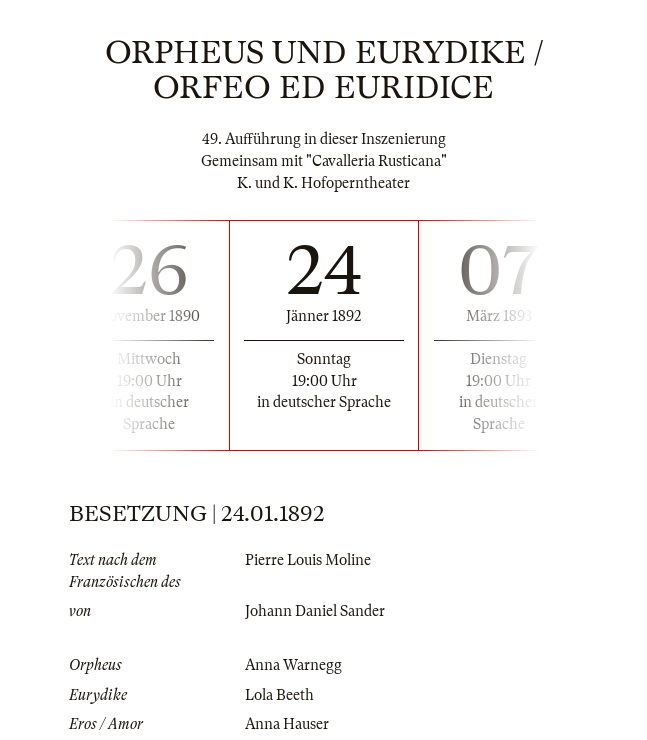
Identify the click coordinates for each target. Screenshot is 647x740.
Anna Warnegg (293, 665)
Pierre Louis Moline (308, 560)
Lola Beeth (279, 695)
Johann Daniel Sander (315, 611)
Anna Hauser (287, 724)
